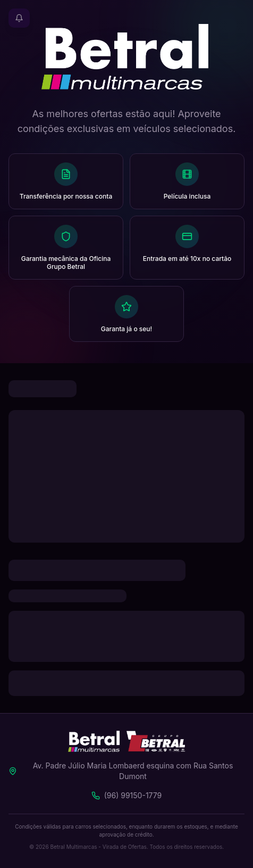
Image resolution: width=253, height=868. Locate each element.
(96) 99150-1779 (133, 795)
